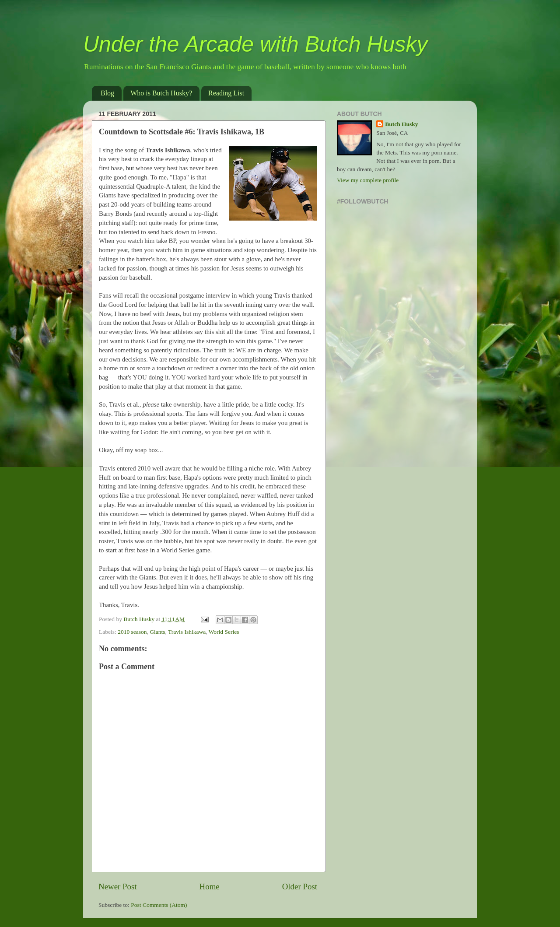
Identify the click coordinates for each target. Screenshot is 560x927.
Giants (157, 632)
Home (210, 887)
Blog (107, 93)
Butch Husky (401, 124)
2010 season (132, 632)
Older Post (300, 887)
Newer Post (118, 887)
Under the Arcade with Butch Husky (255, 44)
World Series (224, 632)
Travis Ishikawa (187, 632)
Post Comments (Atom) (159, 905)
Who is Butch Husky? (161, 93)
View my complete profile (368, 180)
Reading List (226, 93)
